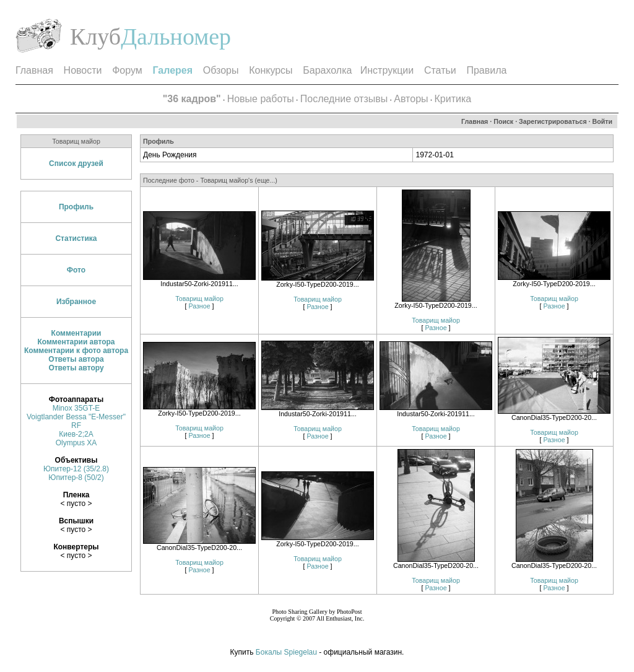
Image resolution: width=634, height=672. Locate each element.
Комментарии (76, 333)
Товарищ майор (199, 299)
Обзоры (221, 70)
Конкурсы (271, 70)
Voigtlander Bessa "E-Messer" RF (76, 421)
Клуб (95, 37)
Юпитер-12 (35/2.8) (76, 469)
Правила (486, 70)
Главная (34, 70)
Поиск (503, 121)
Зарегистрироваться (553, 121)
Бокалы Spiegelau (287, 652)
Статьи (440, 70)
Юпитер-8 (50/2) (76, 478)
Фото (76, 270)
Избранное (76, 302)
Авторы (411, 99)
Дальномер (176, 37)
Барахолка (327, 70)
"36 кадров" (192, 99)
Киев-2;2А (76, 434)
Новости (83, 70)
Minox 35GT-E (76, 408)
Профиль (76, 207)
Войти (603, 121)
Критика (453, 99)
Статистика (76, 238)
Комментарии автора (76, 342)
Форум (127, 70)
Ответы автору (76, 368)
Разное (199, 306)
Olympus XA (76, 443)
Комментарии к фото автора (76, 351)
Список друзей (76, 164)
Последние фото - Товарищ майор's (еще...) (210, 180)
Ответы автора (76, 359)
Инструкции (387, 70)
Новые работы (261, 99)
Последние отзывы (344, 99)
